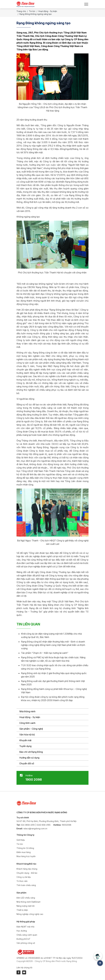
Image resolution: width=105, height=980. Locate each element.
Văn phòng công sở (26, 943)
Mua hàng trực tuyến (26, 856)
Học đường (22, 931)
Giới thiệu (21, 840)
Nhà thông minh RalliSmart (28, 902)
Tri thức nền (22, 881)
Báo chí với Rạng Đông (31, 752)
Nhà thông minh (27, 711)
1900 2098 (34, 779)
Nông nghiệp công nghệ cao (30, 914)
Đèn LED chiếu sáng (26, 898)
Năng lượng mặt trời (25, 906)
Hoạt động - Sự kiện (30, 717)
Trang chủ (21, 11)
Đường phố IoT (23, 939)
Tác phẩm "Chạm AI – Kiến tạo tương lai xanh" (45, 653)
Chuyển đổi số (27, 763)
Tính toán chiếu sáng (26, 885)
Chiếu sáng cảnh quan (27, 935)
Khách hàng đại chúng (27, 869)
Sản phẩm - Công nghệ (31, 729)
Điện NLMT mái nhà (25, 927)
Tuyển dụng (25, 746)
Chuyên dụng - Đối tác (27, 873)
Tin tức (32, 11)
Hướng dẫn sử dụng (29, 758)
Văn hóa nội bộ (27, 735)
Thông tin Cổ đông (25, 848)
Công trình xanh (27, 723)
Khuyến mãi (25, 740)
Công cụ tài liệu (24, 877)
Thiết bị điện (22, 910)
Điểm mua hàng (24, 852)
